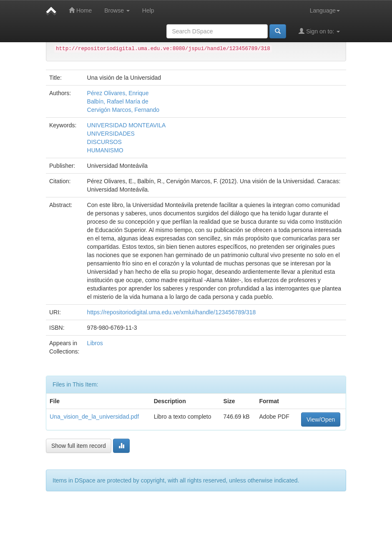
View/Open (321, 419)
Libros (95, 343)
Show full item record (79, 446)
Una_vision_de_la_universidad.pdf (94, 417)
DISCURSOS (104, 142)
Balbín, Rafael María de (118, 101)
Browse (117, 10)
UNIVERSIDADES (111, 134)
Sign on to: (319, 31)
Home (80, 10)
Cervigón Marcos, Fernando (123, 110)
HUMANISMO (105, 150)
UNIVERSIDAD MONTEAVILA (127, 125)
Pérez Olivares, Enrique (118, 93)
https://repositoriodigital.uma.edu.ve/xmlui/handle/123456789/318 (172, 312)
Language (325, 10)
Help (148, 10)
